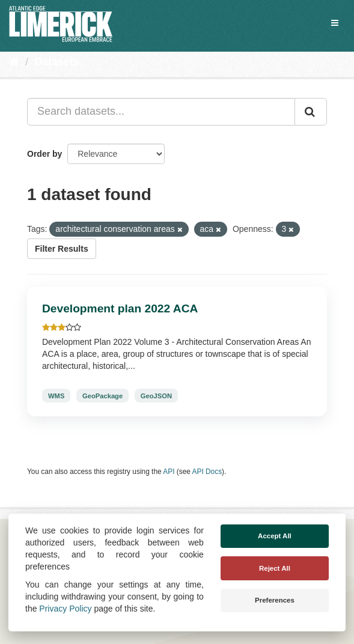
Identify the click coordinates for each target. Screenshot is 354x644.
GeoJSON (156, 396)
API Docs (207, 472)
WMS (56, 396)
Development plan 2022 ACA (120, 308)
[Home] (14, 62)
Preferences (275, 600)
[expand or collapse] (335, 23)
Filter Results (62, 249)
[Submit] (311, 112)
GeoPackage (102, 396)
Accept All (275, 536)
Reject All (275, 568)
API (169, 472)
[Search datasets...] (161, 112)
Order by (44, 154)
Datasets (57, 62)
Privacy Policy (65, 609)
